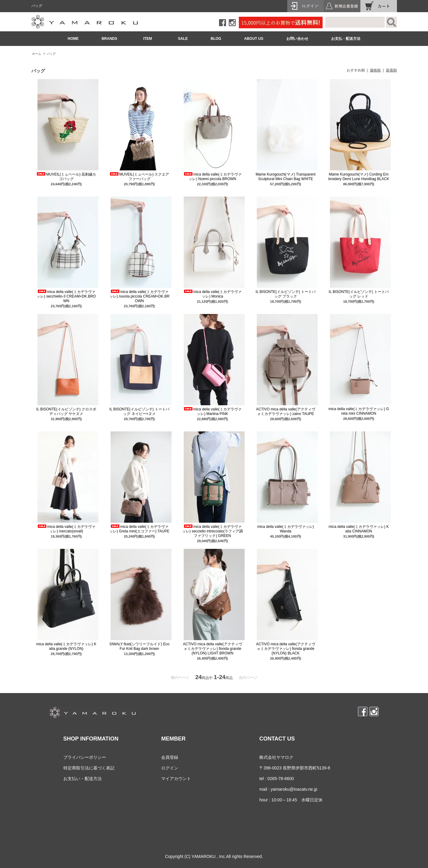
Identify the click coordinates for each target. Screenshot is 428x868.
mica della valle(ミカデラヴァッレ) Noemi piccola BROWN (212, 177)
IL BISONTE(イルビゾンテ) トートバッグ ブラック (286, 294)
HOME (73, 39)
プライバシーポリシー (85, 757)
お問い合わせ (297, 39)
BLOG (216, 39)
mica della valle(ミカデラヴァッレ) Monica (212, 294)
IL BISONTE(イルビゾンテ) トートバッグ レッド (359, 294)
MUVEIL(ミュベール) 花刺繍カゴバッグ (66, 177)
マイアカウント (176, 779)
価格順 (375, 70)
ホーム (37, 54)
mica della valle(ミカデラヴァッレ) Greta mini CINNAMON (359, 411)
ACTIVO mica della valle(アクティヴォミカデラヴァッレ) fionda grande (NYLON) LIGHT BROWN (212, 649)
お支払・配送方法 (346, 39)
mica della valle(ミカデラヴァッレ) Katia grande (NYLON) (66, 646)
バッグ (51, 54)
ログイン (170, 768)
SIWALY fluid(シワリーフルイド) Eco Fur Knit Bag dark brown (139, 646)
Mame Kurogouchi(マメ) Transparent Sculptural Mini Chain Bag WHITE (286, 177)
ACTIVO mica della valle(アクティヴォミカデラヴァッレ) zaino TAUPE (285, 411)
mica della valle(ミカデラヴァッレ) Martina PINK (212, 411)
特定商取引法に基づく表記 (89, 768)
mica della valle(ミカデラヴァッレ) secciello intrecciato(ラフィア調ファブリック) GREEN (212, 531)
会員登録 (170, 757)
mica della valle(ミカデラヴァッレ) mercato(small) (66, 529)
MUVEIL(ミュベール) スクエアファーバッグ (139, 177)
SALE (183, 39)
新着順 (391, 70)
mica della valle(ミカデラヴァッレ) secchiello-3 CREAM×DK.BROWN (66, 296)
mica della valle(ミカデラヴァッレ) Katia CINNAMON (359, 529)
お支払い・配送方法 (83, 779)
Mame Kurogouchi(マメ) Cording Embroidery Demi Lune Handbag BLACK (359, 177)
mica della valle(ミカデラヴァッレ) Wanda (285, 529)
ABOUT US (254, 39)
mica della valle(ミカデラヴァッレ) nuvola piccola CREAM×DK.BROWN (140, 296)
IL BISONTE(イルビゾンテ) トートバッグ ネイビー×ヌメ (139, 411)
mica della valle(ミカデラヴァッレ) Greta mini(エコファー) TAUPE (139, 529)
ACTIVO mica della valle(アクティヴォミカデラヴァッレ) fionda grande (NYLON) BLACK (285, 649)
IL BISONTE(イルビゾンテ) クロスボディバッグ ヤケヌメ (66, 411)
